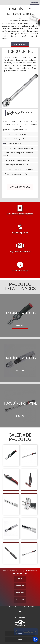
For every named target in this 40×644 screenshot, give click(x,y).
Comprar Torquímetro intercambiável (18, 169)
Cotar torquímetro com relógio (16, 165)
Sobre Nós (20, 586)
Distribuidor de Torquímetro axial (16, 139)
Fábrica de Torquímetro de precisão (17, 160)
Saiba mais (20, 44)
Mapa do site (20, 600)
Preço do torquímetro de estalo (16, 174)
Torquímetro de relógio (13, 143)
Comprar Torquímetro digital (15, 134)
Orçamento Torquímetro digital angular (19, 148)
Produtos (20, 593)
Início (20, 579)
